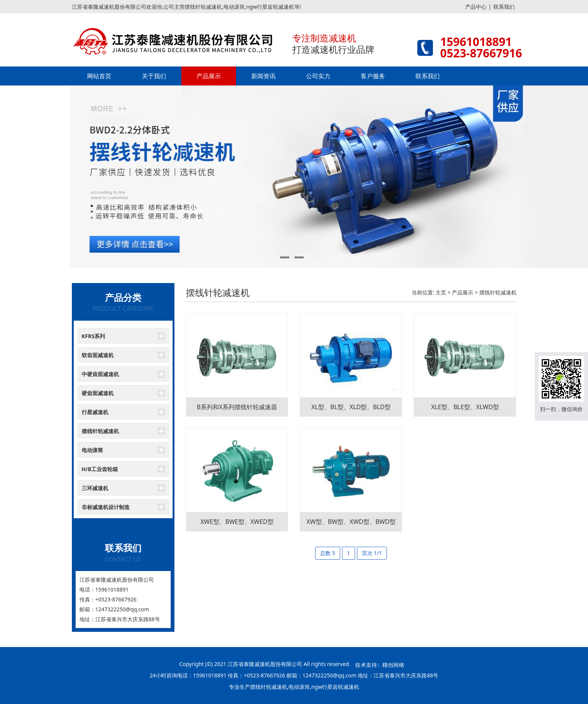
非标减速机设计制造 (106, 507)
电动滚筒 (92, 450)
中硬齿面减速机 (100, 374)
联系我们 (504, 7)
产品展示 (209, 76)
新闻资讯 (263, 76)
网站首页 (99, 76)
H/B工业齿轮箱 (100, 469)
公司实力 (318, 76)
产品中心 (476, 7)
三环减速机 (95, 488)
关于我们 (154, 76)
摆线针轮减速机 (100, 431)
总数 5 (328, 553)
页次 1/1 (372, 553)
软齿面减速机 (98, 355)
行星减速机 (95, 412)
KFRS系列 (94, 336)
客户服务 (373, 76)
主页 (441, 292)
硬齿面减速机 (98, 393)
